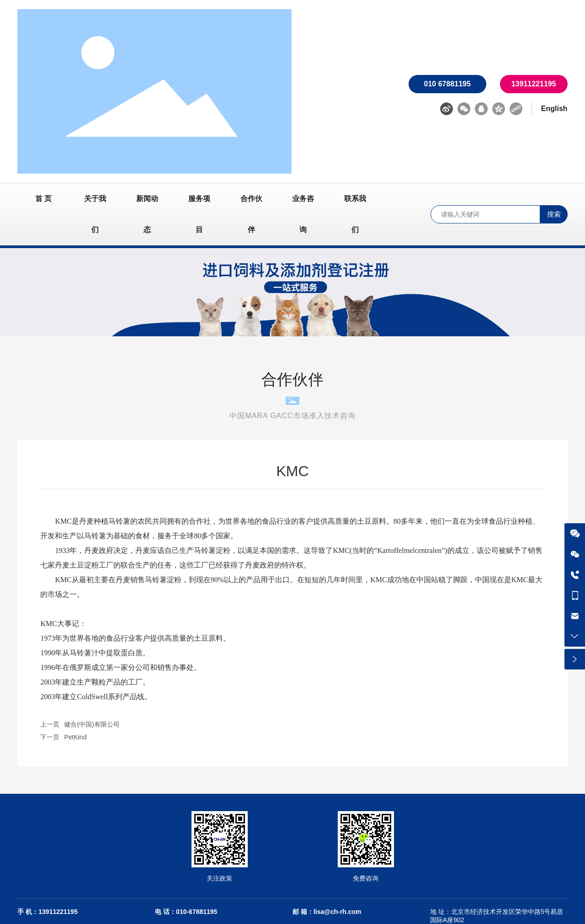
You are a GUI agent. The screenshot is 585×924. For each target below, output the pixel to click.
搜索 (554, 214)
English (554, 109)
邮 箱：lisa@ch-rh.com (327, 912)
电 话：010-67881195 (186, 912)
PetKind (75, 737)
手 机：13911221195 (48, 912)
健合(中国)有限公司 (92, 724)
